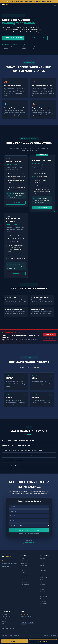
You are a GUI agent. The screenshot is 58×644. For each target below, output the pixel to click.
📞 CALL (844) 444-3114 (37, 38)
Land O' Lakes (43, 570)
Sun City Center (44, 596)
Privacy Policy (46, 636)
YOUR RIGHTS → (50, 339)
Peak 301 (23, 570)
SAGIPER (23, 573)
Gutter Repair (24, 568)
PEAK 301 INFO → (50, 335)
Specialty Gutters (25, 585)
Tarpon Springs (44, 601)
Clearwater (43, 563)
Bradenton (42, 559)
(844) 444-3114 (24, 614)
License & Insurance (6, 617)
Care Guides (5, 619)
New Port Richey (44, 577)
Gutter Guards (24, 566)
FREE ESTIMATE (43, 641)
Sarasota (42, 589)
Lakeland (42, 568)
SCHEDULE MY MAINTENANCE (29, 530)
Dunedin (42, 566)
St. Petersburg (43, 594)
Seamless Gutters (25, 575)
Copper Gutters (24, 559)
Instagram (31, 622)
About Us (4, 621)
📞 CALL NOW (15, 641)
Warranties (4, 614)
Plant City (42, 582)
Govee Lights (24, 563)
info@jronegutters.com (26, 617)
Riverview (42, 585)
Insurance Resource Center (8, 628)
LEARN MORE (16, 203)
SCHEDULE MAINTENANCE (13, 38)
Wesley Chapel (43, 606)
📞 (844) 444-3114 (29, 543)
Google (23, 626)
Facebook (24, 622)
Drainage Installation (25, 561)
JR (6, 5)
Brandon (42, 561)
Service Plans (24, 577)
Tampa (42, 599)
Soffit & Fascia (24, 582)
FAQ (3, 624)
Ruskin (42, 587)
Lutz (41, 575)
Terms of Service (53, 636)
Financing (4, 626)
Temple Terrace (44, 604)
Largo (41, 573)
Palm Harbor (43, 580)
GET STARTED (42, 208)
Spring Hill (42, 592)
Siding (22, 580)
